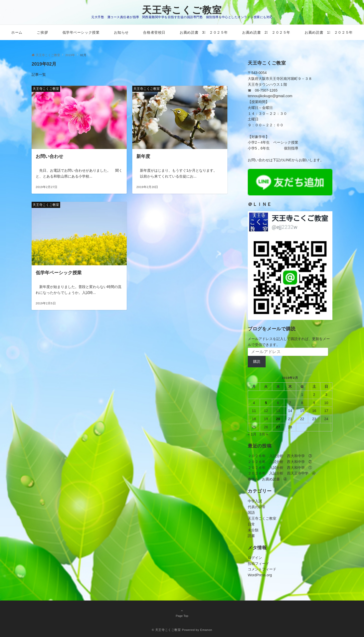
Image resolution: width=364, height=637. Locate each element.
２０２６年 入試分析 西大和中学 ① (280, 468)
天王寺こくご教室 (182, 10)
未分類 (253, 530)
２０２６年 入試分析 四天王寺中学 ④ (282, 473)
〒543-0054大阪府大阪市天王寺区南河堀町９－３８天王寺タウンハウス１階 (280, 79)
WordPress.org (260, 575)
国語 (251, 513)
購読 (257, 361)
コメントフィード (262, 569)
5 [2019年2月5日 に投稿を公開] (266, 403)
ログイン (255, 558)
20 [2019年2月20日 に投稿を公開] (278, 419)
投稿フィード (258, 564)
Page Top (182, 613)
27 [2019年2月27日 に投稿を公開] (278, 427)
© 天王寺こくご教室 (166, 630)
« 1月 (252, 434)
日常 (251, 524)
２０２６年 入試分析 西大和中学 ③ (280, 456)
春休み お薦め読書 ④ (267, 479)
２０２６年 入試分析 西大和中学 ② (280, 462)
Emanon (206, 630)
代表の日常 (257, 507)
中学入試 (255, 501)
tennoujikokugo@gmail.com (270, 96)
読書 (251, 536)
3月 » (264, 434)
